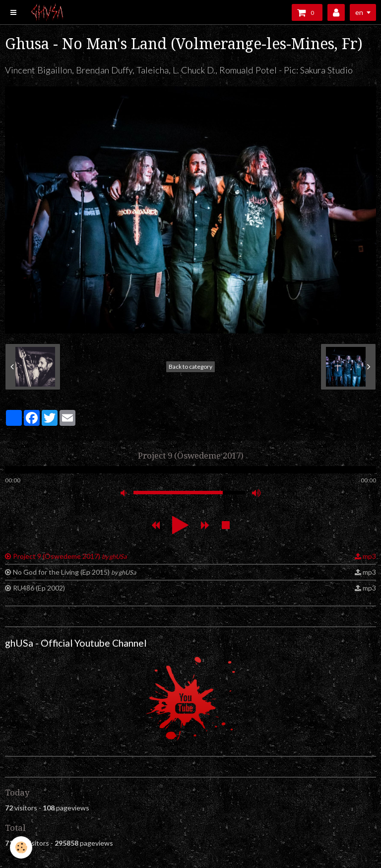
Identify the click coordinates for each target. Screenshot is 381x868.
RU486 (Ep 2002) (39, 588)
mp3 (369, 556)
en (359, 12)
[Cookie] (21, 847)
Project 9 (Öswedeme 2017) (70, 556)
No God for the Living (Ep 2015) (74, 572)
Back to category (190, 367)
